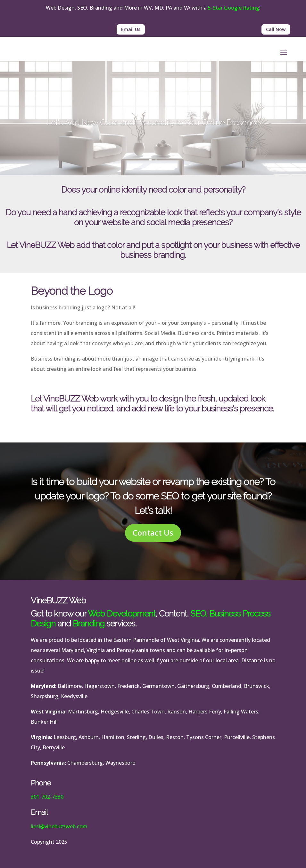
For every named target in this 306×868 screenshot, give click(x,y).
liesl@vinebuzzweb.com (59, 826)
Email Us (131, 29)
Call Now (276, 29)
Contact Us (153, 533)
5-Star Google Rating (234, 8)
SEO (198, 614)
